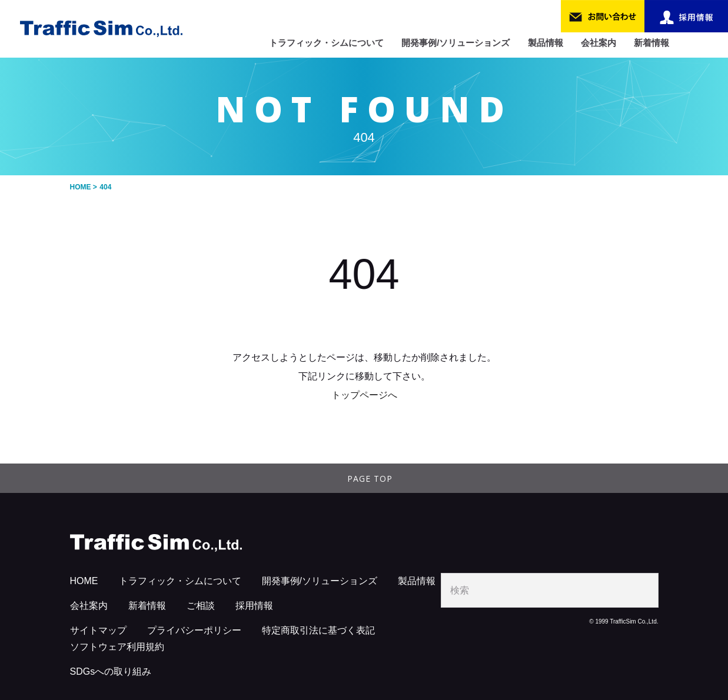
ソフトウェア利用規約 (117, 647)
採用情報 (254, 606)
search (641, 590)
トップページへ (364, 395)
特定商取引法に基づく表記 (318, 630)
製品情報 (546, 43)
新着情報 (651, 43)
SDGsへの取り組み (111, 671)
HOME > (84, 187)
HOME (84, 581)
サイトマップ (98, 630)
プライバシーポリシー (194, 630)
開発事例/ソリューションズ (456, 43)
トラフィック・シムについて (326, 43)
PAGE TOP (370, 479)
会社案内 (599, 43)
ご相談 (201, 606)
